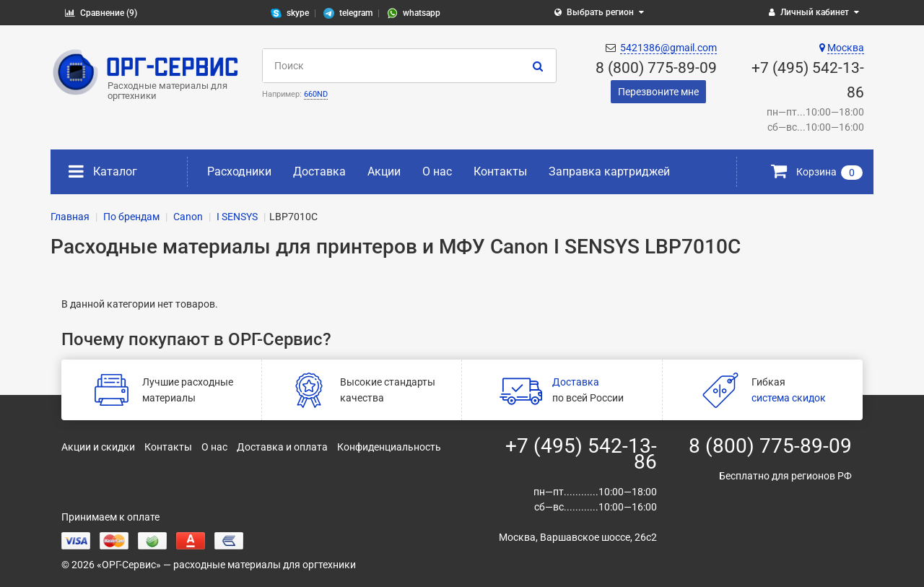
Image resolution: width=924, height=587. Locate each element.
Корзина (817, 172)
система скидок (789, 398)
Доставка (319, 171)
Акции (384, 171)
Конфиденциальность (389, 447)
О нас (437, 171)
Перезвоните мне (658, 92)
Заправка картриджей (609, 171)
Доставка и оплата (282, 447)
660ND (316, 94)
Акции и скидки (98, 447)
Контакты (500, 171)
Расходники (239, 171)
